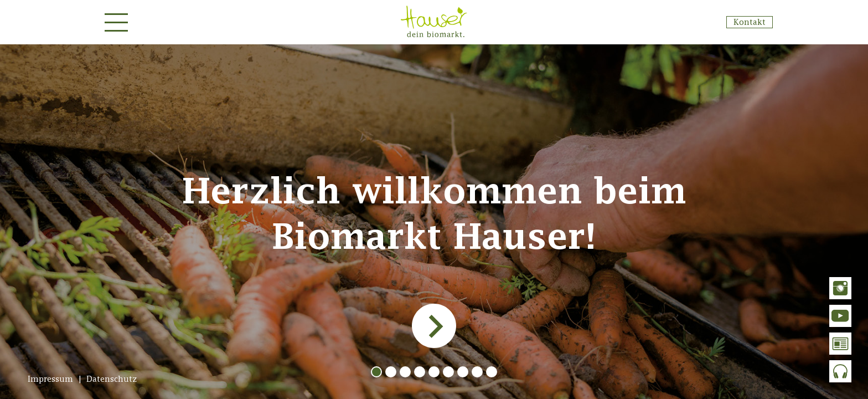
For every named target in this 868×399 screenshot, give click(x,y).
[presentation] (433, 326)
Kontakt (750, 22)
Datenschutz (112, 379)
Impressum (50, 379)
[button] (376, 372)
